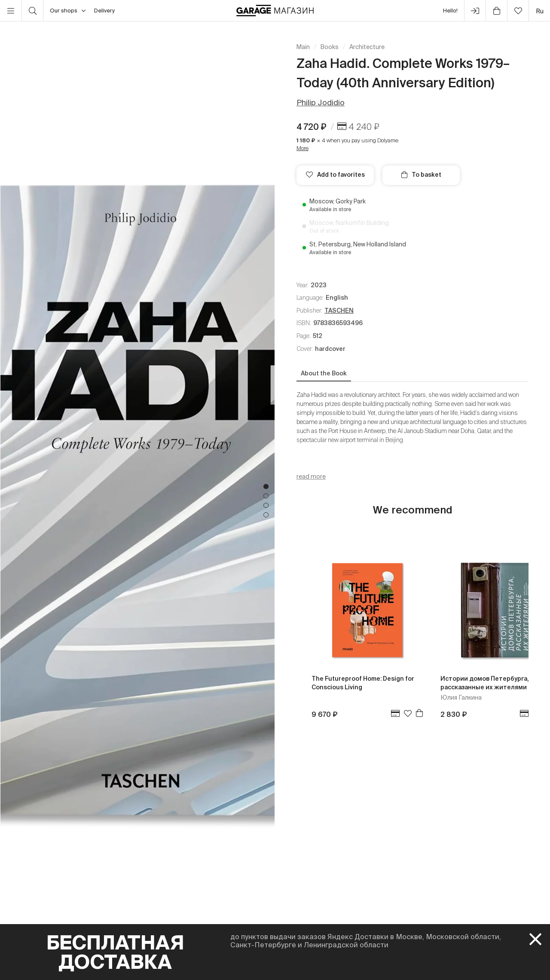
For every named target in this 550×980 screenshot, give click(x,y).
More (302, 148)
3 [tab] (266, 506)
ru (540, 11)
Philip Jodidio (321, 103)
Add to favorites (335, 175)
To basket (421, 175)
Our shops (68, 11)
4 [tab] (266, 515)
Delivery (104, 11)
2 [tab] (266, 496)
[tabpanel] (137, 501)
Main (303, 47)
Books (330, 47)
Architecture (367, 47)
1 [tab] (266, 487)
